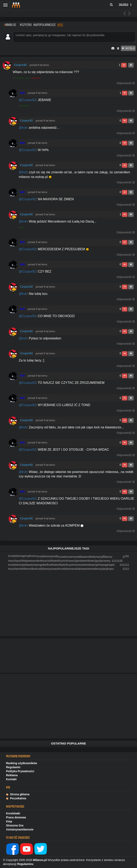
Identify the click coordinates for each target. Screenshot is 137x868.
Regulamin (13, 767)
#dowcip (92, 565)
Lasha (27, 78)
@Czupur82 (27, 100)
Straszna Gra (15, 825)
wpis (60, 25)
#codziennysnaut (47, 569)
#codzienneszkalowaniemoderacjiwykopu (86, 569)
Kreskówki (13, 813)
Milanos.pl (40, 860)
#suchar (13, 569)
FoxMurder (19, 78)
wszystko (26, 25)
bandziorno (36, 78)
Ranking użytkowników (22, 763)
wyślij (128, 48)
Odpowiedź (124, 83)
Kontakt (11, 779)
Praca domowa (16, 817)
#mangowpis (106, 565)
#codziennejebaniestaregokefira (29, 565)
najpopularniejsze (45, 25)
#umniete (80, 565)
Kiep (9, 821)
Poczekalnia (16, 798)
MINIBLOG (10, 25)
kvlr (22, 227)
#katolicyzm (66, 565)
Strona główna (18, 794)
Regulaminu (25, 864)
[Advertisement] (69, 706)
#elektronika (27, 569)
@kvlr (23, 128)
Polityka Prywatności (20, 771)
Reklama (12, 775)
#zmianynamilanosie (20, 829)
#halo (54, 565)
